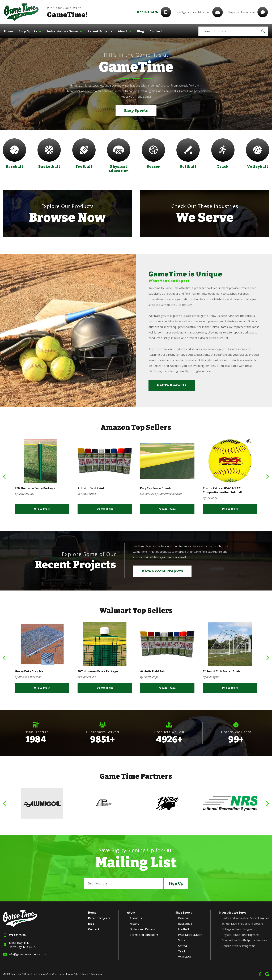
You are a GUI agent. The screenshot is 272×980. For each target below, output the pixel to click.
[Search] (229, 31)
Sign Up (176, 883)
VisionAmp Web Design (52, 974)
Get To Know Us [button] (172, 385)
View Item (42, 509)
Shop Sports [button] (136, 110)
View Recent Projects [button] (162, 571)
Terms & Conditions (92, 974)
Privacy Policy (73, 974)
